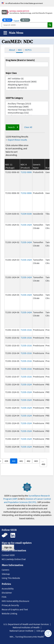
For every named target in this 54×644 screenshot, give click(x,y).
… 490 (43, 463)
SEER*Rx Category (14, 98)
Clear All (28, 127)
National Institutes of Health (26, 627)
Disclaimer (7, 593)
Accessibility (8, 589)
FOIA (4, 597)
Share (8, 20)
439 (6, 461)
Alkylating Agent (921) (27, 85)
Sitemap (6, 574)
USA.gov (40, 631)
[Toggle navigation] (13, 33)
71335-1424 (26, 225)
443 (36, 461)
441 (21, 461)
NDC (20, 50)
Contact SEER (8, 555)
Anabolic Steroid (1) (27, 88)
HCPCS (28, 50)
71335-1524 (26, 384)
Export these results (17, 140)
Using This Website (11, 578)
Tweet (16, 21)
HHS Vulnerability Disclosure (15, 601)
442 (29, 461)
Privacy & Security (10, 605)
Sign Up (8, 547)
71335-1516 (26, 330)
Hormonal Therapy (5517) (27, 110)
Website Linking (9, 613)
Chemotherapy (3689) (27, 107)
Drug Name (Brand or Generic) (20, 60)
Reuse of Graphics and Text (15, 609)
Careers (5, 570)
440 (14, 461)
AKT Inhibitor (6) (27, 79)
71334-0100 (26, 214)
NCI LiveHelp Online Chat (14, 559)
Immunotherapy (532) (27, 113)
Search (11, 127)
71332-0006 (26, 172)
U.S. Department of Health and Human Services (26, 624)
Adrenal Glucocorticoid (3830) (27, 82)
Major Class (11, 73)
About (12, 50)
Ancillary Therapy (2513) (27, 104)
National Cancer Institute (21, 631)
